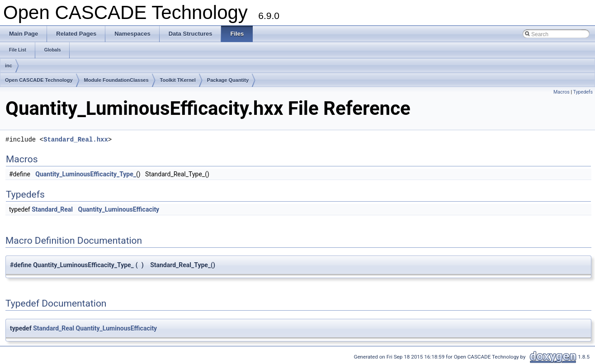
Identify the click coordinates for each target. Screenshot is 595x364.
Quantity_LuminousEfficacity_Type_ (86, 174)
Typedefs (583, 92)
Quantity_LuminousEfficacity (119, 209)
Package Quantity (228, 80)
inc (9, 66)
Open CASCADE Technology (39, 80)
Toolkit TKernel (178, 80)
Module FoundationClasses (116, 80)
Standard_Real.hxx (76, 139)
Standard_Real (52, 209)
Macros (562, 92)
